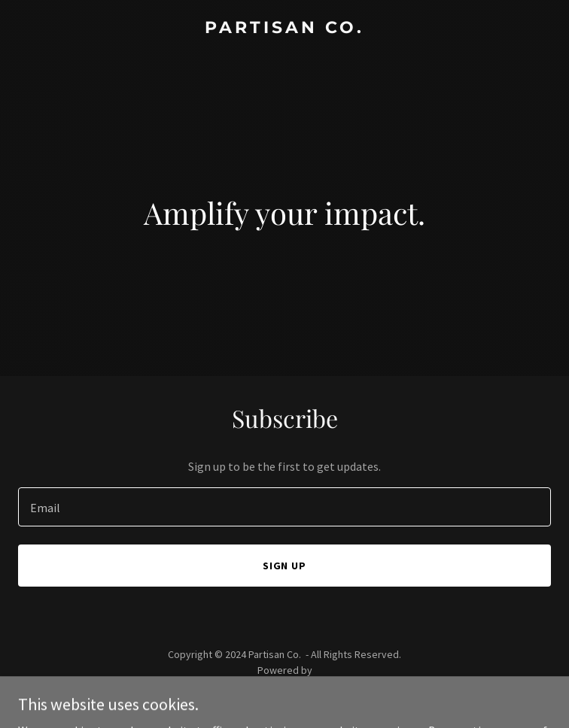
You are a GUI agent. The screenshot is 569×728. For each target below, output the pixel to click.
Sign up (285, 566)
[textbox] (284, 507)
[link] (284, 29)
